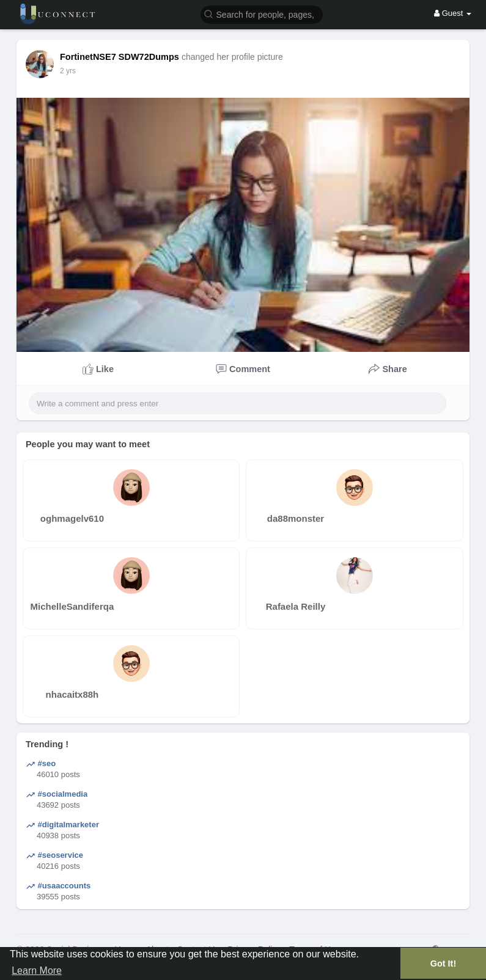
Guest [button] (453, 13)
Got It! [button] (443, 964)
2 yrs (68, 71)
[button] (262, 14)
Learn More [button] (37, 971)
